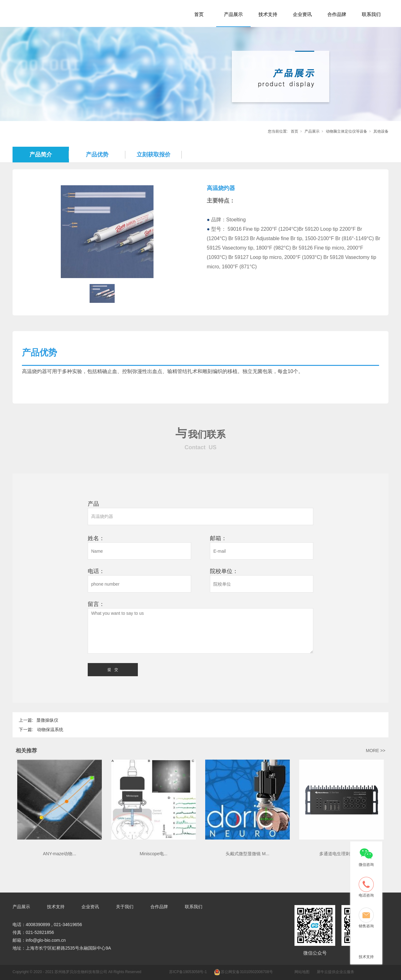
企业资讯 (302, 14)
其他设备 (381, 131)
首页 (199, 14)
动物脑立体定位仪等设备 (346, 131)
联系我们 (371, 14)
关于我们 (125, 907)
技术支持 (268, 14)
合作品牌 (337, 14)
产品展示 (233, 14)
